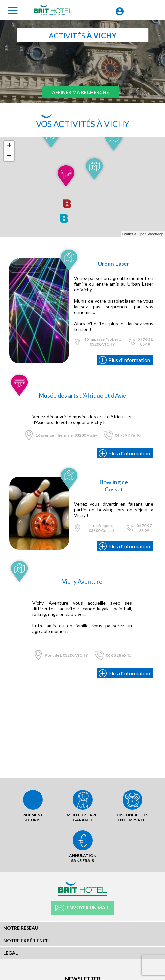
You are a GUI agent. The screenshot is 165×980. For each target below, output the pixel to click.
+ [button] (9, 146)
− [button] (9, 156)
